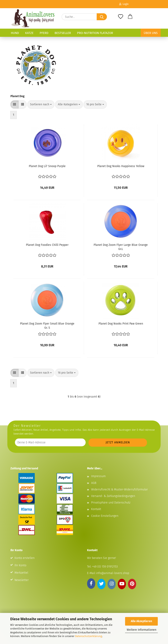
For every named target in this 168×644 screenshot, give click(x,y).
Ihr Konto (20, 565)
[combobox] (41, 105)
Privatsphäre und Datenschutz (111, 503)
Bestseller (63, 33)
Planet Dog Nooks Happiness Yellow (121, 166)
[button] (130, 17)
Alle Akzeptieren (141, 621)
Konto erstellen (25, 558)
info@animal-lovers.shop (113, 573)
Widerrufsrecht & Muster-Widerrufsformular (119, 489)
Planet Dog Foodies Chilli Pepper (47, 245)
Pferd (44, 33)
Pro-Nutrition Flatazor (95, 33)
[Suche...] (102, 17)
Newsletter (22, 580)
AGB (94, 483)
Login (124, 4)
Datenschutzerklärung (88, 636)
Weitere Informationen (142, 630)
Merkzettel (21, 573)
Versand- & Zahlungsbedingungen (113, 496)
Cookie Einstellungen (105, 516)
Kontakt (96, 509)
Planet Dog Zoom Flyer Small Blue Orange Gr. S (47, 325)
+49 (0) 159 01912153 (105, 567)
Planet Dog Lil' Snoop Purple (47, 166)
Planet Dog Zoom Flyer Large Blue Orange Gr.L (121, 247)
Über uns (151, 33)
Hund (15, 33)
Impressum (98, 476)
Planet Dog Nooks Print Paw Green (121, 324)
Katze (29, 33)
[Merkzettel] (121, 17)
